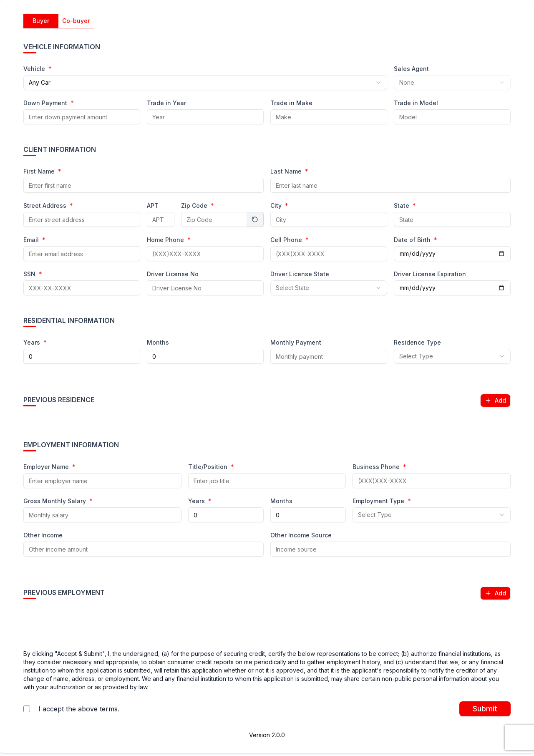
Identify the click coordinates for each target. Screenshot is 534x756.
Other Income (43, 535)
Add (495, 400)
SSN (33, 274)
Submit (485, 709)
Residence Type (417, 343)
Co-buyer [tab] (76, 21)
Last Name (289, 172)
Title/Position (211, 467)
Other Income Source (301, 535)
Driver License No (173, 274)
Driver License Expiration (430, 274)
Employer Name (49, 467)
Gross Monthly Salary (58, 501)
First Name (42, 172)
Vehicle (38, 69)
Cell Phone (290, 240)
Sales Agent (411, 69)
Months (158, 343)
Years (35, 343)
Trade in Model (416, 103)
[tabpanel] (267, 327)
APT (153, 206)
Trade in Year (166, 103)
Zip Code (198, 206)
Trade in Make (291, 103)
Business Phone (379, 467)
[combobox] (205, 83)
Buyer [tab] (41, 21)
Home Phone (169, 240)
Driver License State (300, 274)
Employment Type (382, 501)
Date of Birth (416, 240)
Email (34, 240)
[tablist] (58, 21)
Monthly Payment (296, 343)
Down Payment (49, 103)
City (279, 206)
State (405, 206)
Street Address (48, 206)
